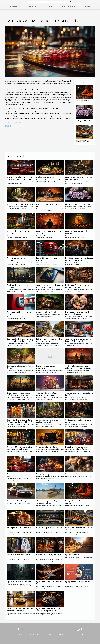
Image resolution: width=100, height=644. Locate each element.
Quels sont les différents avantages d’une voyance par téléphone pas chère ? (49, 611)
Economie (14, 7)
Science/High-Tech (69, 7)
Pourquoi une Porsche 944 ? (17, 501)
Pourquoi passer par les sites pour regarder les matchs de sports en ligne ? (50, 476)
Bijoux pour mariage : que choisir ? (78, 204)
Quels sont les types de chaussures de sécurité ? (83, 141)
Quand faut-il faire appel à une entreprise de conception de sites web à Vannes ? (50, 449)
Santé (50, 7)
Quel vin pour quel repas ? (46, 177)
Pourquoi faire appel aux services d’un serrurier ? (83, 101)
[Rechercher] (48, 2)
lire (60, 98)
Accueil (7, 13)
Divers (88, 7)
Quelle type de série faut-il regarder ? (20, 582)
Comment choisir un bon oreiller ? (77, 474)
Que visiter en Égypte (73, 555)
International (32, 7)
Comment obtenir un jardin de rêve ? (20, 204)
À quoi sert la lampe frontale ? (47, 312)
